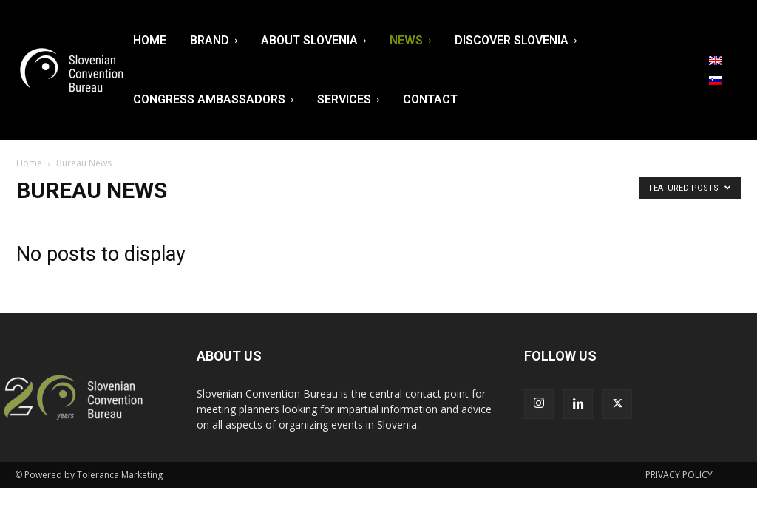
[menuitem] (716, 61)
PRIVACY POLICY (679, 475)
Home (29, 163)
